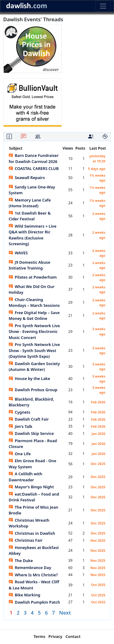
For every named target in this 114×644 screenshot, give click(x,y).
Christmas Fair (26, 540)
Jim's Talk (21, 426)
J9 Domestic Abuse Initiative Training (30, 265)
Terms (39, 636)
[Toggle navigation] (103, 6)
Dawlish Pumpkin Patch (35, 602)
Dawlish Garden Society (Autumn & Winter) (34, 367)
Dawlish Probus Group (33, 390)
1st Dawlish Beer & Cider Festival (30, 216)
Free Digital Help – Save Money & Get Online (34, 316)
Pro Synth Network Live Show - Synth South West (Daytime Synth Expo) (34, 350)
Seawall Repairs (27, 178)
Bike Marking (25, 595)
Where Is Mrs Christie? (33, 575)
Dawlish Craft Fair (29, 419)
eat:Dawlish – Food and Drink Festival (34, 497)
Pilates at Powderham (33, 277)
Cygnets (20, 412)
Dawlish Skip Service (31, 433)
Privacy (55, 636)
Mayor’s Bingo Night (31, 487)
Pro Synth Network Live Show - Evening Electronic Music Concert (34, 332)
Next (65, 613)
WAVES (18, 253)
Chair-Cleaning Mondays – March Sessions (34, 303)
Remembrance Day (30, 568)
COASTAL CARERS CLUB (34, 168)
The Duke (21, 561)
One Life (20, 454)
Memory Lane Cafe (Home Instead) (30, 203)
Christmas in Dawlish (32, 533)
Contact (73, 636)
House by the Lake (29, 378)
